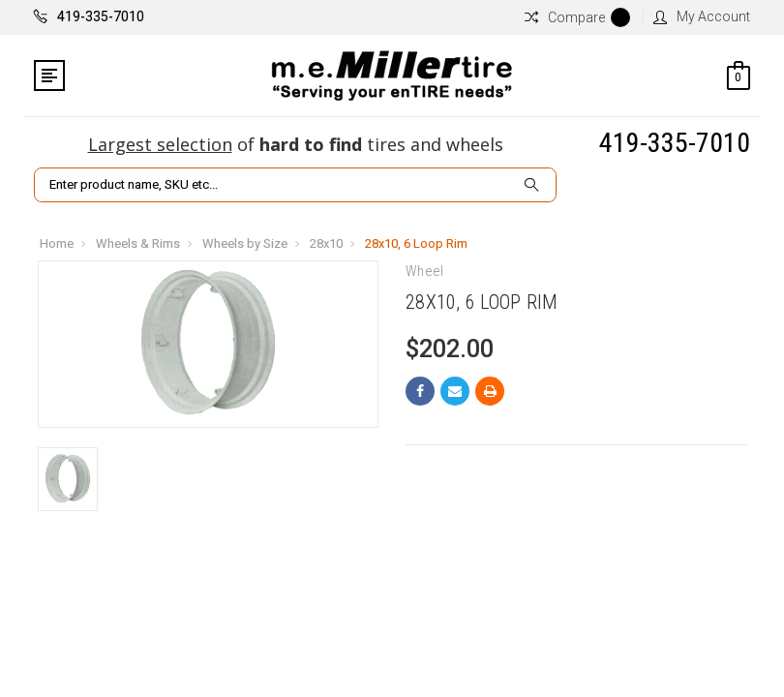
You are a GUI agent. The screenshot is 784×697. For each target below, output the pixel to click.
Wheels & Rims (138, 243)
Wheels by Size (245, 243)
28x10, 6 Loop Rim (416, 243)
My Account (702, 16)
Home (57, 243)
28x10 (326, 243)
